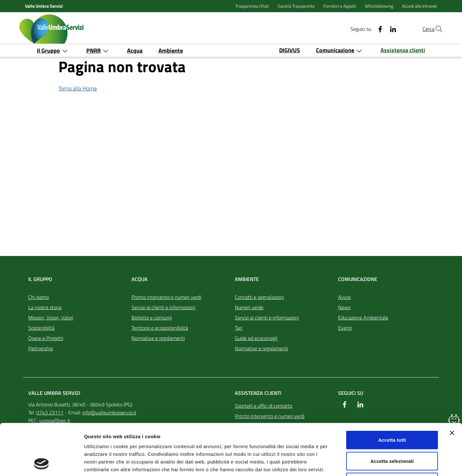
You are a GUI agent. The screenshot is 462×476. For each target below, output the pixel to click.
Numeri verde (249, 307)
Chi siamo (38, 297)
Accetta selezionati (392, 413)
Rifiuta (392, 434)
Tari (239, 328)
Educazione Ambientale (363, 318)
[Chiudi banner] (452, 385)
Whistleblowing (380, 6)
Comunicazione (358, 279)
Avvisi (344, 297)
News (344, 307)
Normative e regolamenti (158, 338)
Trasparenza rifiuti (252, 6)
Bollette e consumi (152, 318)
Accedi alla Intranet (419, 6)
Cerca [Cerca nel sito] (416, 29)
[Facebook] (365, 29)
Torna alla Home (78, 88)
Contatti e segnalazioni (259, 297)
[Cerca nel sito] (435, 29)
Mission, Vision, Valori (51, 318)
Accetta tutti (392, 392)
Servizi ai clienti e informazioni (163, 307)
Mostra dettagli (338, 463)
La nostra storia (45, 307)
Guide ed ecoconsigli (256, 338)
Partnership (41, 348)
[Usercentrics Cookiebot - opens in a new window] (42, 463)
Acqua (140, 279)
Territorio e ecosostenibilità (160, 328)
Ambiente (247, 279)
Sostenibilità (41, 328)
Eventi (345, 328)
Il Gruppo (40, 279)
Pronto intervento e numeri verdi (166, 297)
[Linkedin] (378, 29)
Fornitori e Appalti (340, 6)
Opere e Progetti (46, 338)
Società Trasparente (297, 6)
